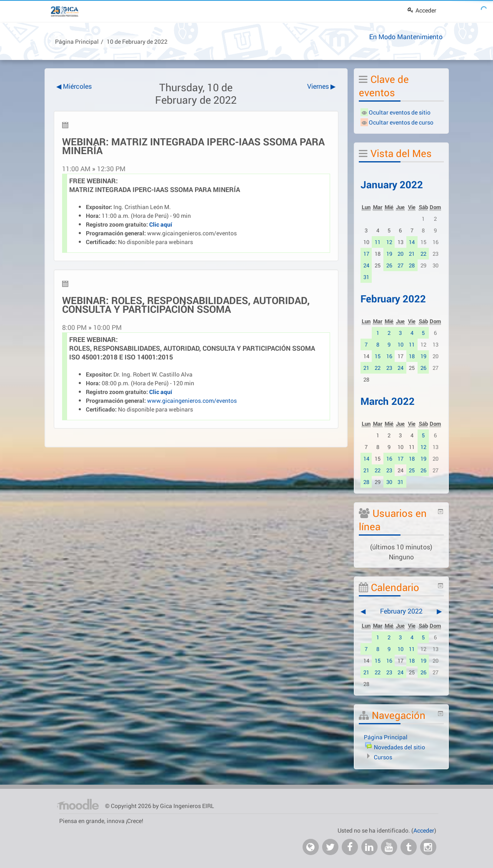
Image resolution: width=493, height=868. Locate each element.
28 (412, 265)
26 (389, 265)
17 (366, 254)
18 (412, 356)
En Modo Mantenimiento (406, 36)
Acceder (422, 10)
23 (389, 368)
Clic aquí (161, 224)
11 (378, 242)
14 (412, 242)
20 (400, 254)
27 (400, 265)
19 (389, 254)
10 (400, 344)
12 (389, 242)
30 (389, 482)
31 (366, 277)
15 (378, 356)
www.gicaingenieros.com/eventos (192, 233)
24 (366, 265)
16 (389, 356)
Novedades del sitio (399, 747)
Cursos (383, 757)
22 (423, 254)
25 (412, 470)
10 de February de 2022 (137, 41)
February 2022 (393, 299)
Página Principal (77, 41)
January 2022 (392, 185)
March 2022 (388, 401)
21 (412, 254)
